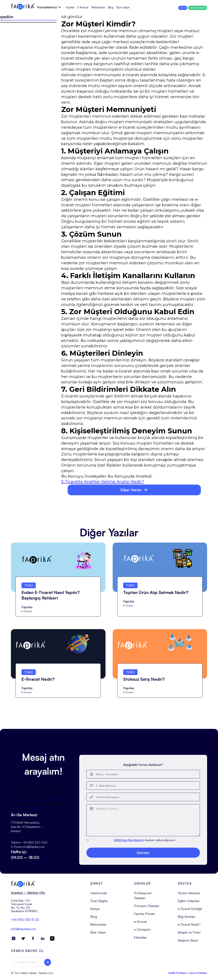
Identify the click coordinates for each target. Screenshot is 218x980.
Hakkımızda (99, 895)
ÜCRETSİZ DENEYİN (198, 8)
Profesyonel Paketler (143, 897)
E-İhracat (83, 7)
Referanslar (98, 7)
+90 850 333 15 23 (25, 921)
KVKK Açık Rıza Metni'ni (129, 845)
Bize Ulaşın (123, 7)
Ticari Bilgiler (99, 903)
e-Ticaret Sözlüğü (190, 910)
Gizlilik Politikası (177, 975)
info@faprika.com (24, 931)
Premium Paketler (147, 908)
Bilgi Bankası (187, 918)
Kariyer (95, 910)
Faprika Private (144, 915)
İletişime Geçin (188, 942)
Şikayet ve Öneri (189, 934)
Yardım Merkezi (189, 895)
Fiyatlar (70, 7)
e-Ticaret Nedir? (189, 926)
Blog (111, 7)
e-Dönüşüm (142, 931)
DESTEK (183, 8)
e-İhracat (140, 923)
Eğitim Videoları (189, 903)
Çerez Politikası (198, 975)
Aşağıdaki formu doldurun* (143, 769)
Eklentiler (140, 939)
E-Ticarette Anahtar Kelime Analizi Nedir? (103, 482)
